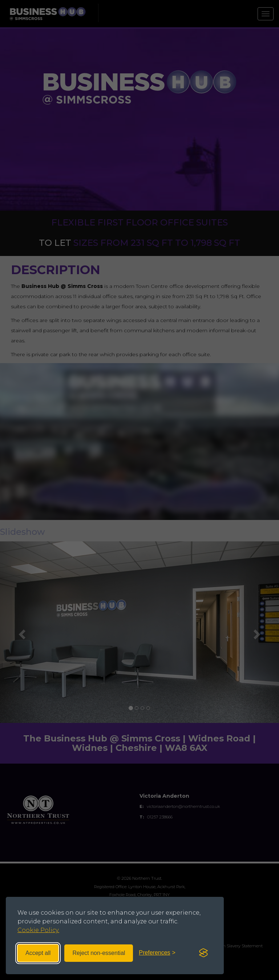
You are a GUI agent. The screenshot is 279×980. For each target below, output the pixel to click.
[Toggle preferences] (157, 953)
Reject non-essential (99, 953)
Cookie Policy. (38, 930)
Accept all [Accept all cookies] (38, 953)
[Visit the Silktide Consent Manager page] (203, 953)
